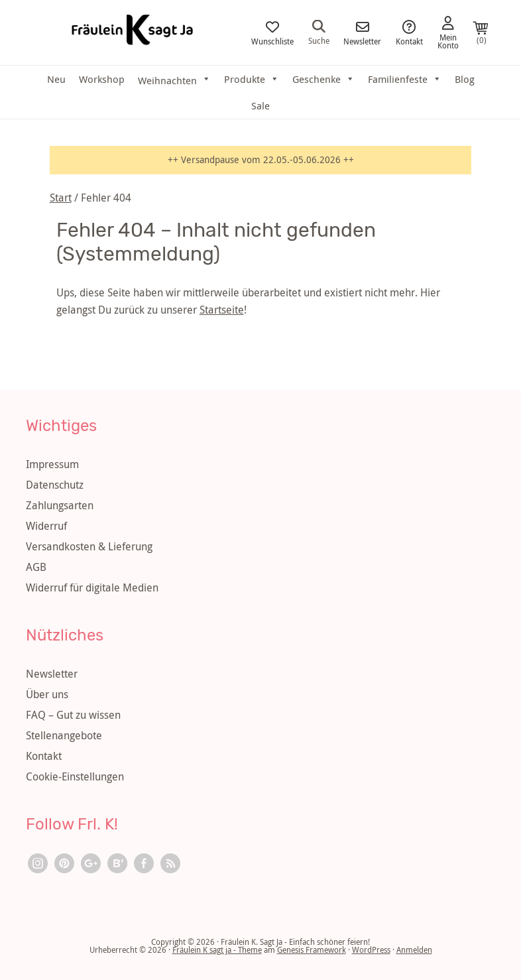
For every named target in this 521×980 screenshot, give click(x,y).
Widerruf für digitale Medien (92, 587)
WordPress (371, 949)
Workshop (102, 79)
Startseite (222, 310)
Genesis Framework (312, 949)
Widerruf (46, 526)
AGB (36, 567)
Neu (56, 79)
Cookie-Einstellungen (75, 776)
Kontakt (409, 33)
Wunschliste (272, 33)
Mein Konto (448, 33)
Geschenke (323, 79)
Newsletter (362, 33)
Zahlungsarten (60, 505)
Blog (465, 79)
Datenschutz (55, 485)
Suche (319, 32)
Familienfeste (405, 79)
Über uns (47, 694)
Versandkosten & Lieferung (89, 546)
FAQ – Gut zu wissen (73, 715)
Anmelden (414, 949)
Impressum (52, 464)
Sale (260, 105)
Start (61, 198)
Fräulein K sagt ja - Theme (217, 949)
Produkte (252, 79)
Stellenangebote (64, 735)
